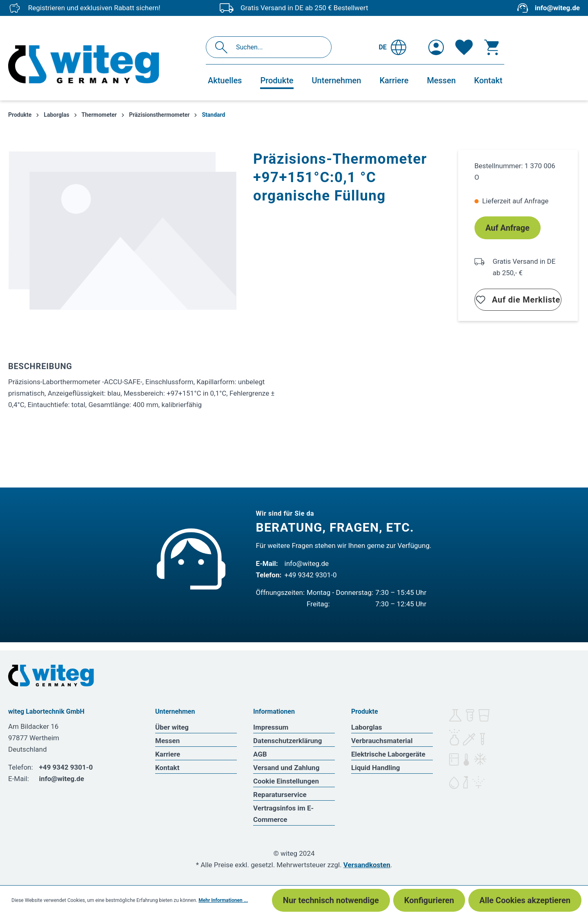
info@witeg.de (557, 8)
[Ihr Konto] (436, 47)
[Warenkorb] (492, 47)
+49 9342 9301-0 (311, 575)
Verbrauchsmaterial (382, 741)
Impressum (271, 727)
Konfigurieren (429, 900)
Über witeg (172, 727)
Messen (167, 741)
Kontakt (167, 768)
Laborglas (367, 727)
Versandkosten (367, 865)
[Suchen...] (277, 47)
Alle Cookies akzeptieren (525, 900)
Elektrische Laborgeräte (388, 754)
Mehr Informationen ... (223, 900)
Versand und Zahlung (286, 768)
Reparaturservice (280, 795)
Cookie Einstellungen (286, 781)
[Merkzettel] (464, 47)
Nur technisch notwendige (331, 900)
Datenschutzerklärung (288, 741)
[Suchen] (224, 47)
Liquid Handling (376, 768)
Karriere (168, 754)
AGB (260, 754)
